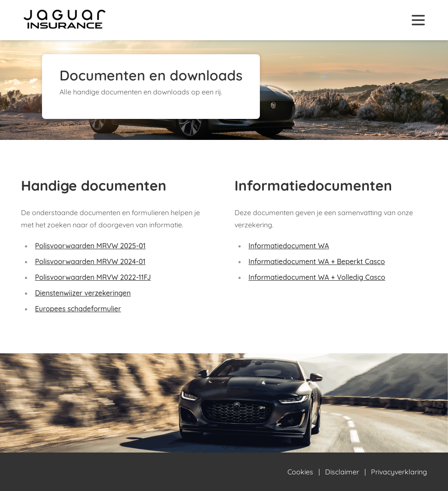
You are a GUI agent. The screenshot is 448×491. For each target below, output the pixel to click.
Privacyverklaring (399, 472)
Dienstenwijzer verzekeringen (83, 293)
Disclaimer (342, 472)
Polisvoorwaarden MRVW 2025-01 (90, 246)
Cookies (300, 472)
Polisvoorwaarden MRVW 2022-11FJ (93, 277)
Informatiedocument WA (289, 246)
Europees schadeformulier (78, 309)
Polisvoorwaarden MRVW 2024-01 (90, 261)
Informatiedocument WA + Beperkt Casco (317, 261)
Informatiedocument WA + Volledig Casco (317, 277)
